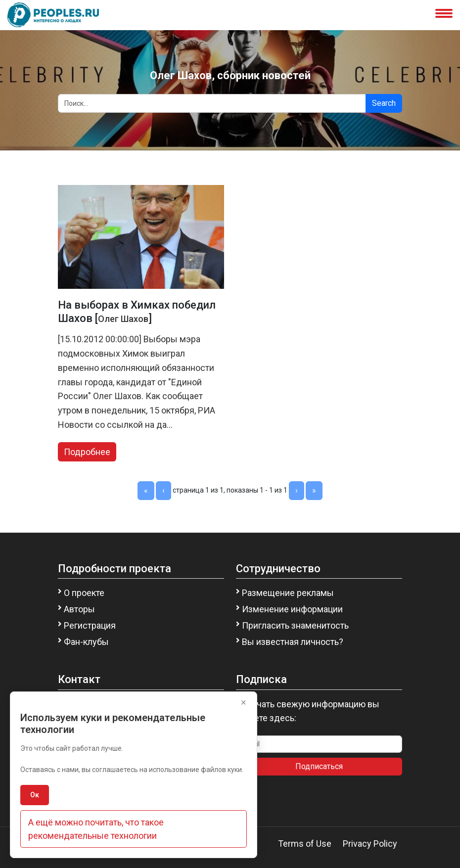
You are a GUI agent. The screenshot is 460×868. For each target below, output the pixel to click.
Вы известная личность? (293, 642)
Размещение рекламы (288, 593)
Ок (35, 795)
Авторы (79, 609)
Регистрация (90, 625)
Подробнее (87, 452)
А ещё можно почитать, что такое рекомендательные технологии (96, 829)
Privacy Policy (370, 844)
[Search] (212, 103)
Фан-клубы (86, 642)
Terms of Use (305, 844)
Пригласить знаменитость (295, 625)
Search (384, 103)
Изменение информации (292, 609)
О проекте (84, 593)
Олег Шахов (123, 319)
